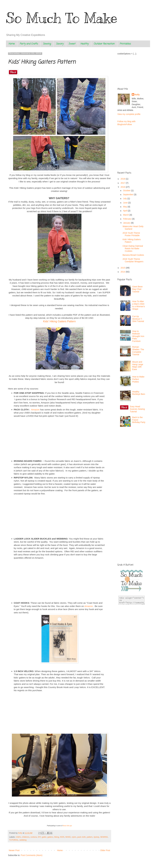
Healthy (84, 44)
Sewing (47, 44)
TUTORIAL (14, 840)
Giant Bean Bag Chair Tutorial (137, 289)
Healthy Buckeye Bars (139, 393)
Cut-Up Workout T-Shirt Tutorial (138, 319)
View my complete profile (129, 114)
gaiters (50, 837)
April (125, 211)
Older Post (105, 850)
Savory (60, 44)
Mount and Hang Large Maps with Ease (138, 366)
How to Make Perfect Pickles (138, 379)
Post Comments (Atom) (32, 855)
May (125, 207)
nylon (74, 837)
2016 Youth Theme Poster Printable (131, 234)
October (127, 191)
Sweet (72, 44)
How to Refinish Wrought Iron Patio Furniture (138, 336)
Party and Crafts (29, 44)
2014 (123, 272)
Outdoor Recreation (104, 44)
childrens (26, 837)
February (127, 219)
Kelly (137, 95)
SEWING (104, 837)
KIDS (62, 837)
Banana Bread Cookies (133, 255)
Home (12, 44)
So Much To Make (62, 18)
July (125, 199)
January (127, 223)
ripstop (96, 837)
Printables (125, 44)
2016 (123, 187)
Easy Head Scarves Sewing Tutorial (137, 409)
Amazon (36, 410)
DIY (39, 837)
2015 (123, 268)
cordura (34, 837)
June (126, 203)
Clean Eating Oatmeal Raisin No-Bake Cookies (133, 248)
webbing (23, 840)
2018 (123, 179)
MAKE (68, 837)
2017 (123, 183)
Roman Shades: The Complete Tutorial (138, 351)
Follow (129, 124)
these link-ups (67, 826)
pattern (90, 837)
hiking (57, 837)
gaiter (44, 837)
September (128, 195)
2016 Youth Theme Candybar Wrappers (133, 260)
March (126, 215)
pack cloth (81, 837)
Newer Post (14, 850)
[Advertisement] (132, 449)
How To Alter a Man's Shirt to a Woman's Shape (139, 305)
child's (18, 837)
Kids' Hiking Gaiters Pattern (59, 321)
